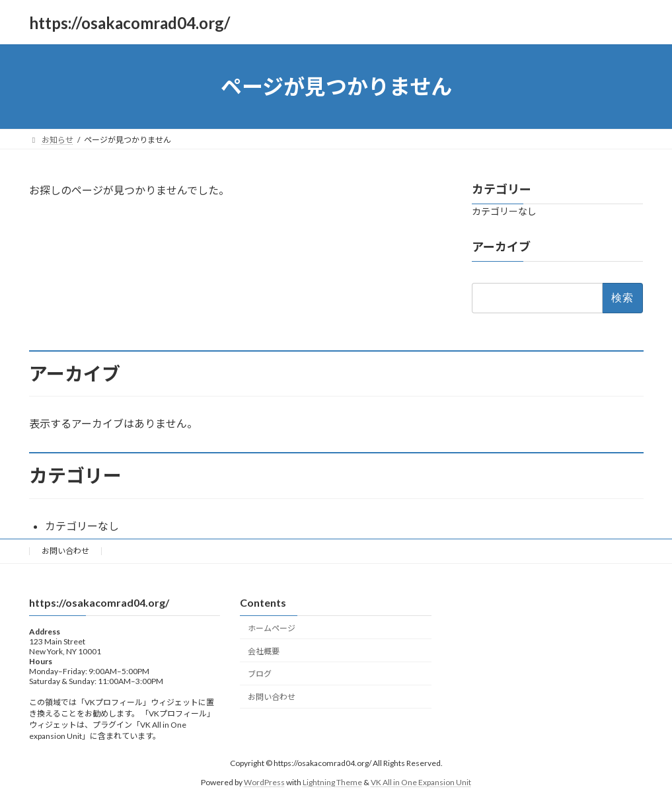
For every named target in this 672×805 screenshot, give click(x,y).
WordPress (264, 782)
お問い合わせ (65, 551)
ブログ (260, 674)
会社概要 (264, 651)
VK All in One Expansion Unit (421, 782)
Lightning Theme (332, 782)
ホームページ (272, 628)
